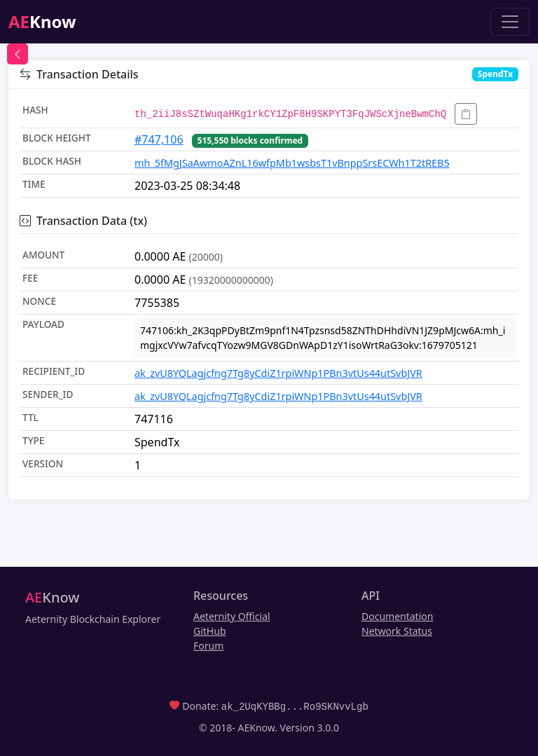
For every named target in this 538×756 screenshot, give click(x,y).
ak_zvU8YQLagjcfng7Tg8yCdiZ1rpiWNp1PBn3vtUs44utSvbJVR (278, 373)
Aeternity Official (232, 616)
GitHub (210, 631)
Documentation (397, 616)
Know (42, 21)
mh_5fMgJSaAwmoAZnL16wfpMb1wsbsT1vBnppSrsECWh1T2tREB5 (292, 163)
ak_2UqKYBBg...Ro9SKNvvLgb (295, 706)
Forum (208, 646)
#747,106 (159, 139)
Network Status (397, 631)
